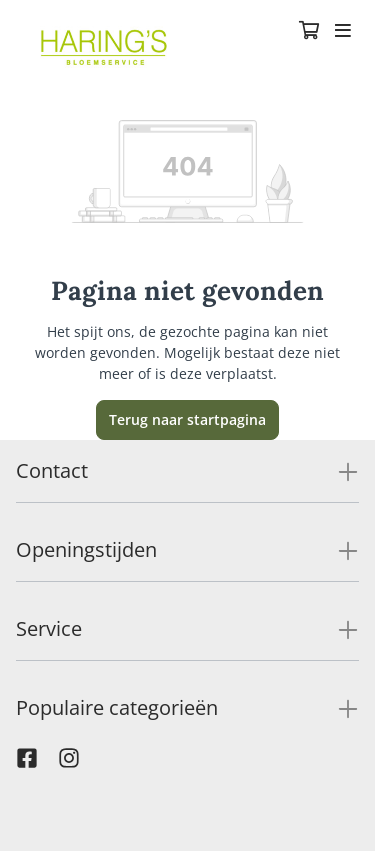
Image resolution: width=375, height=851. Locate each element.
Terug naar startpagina (187, 419)
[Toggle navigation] (343, 32)
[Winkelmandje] (309, 32)
